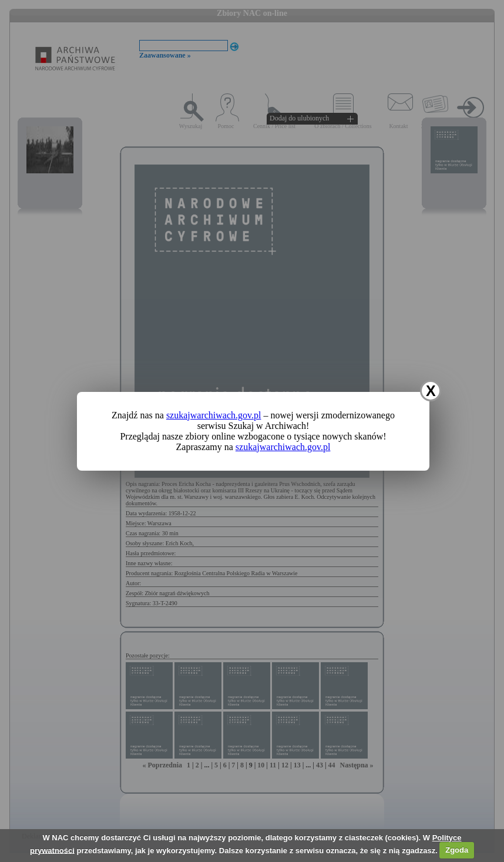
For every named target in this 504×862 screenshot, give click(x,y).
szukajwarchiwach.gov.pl (214, 415)
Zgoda (457, 850)
